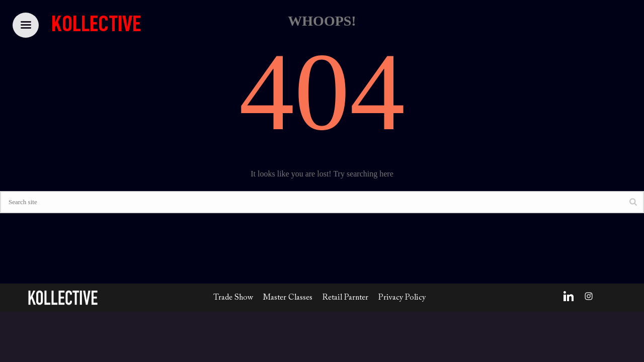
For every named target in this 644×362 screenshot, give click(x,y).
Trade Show (233, 298)
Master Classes (288, 298)
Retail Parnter (345, 298)
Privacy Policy (402, 298)
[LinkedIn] (569, 296)
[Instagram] (589, 296)
